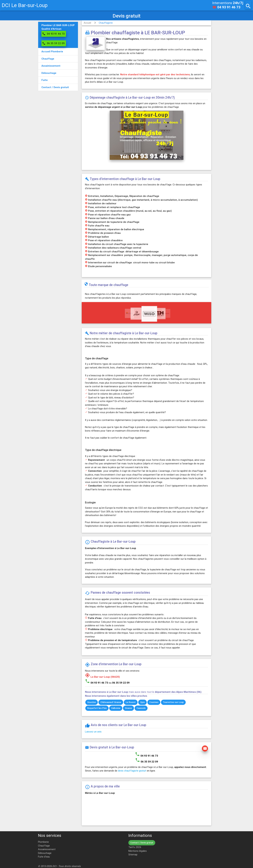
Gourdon (92, 702)
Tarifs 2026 (135, 847)
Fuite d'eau (44, 857)
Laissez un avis (93, 732)
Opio (142, 702)
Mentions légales (138, 851)
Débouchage (45, 853)
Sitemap (133, 854)
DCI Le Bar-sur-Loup (25, 5)
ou (119, 683)
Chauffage (44, 846)
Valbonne (116, 708)
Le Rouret (131, 702)
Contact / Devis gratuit (142, 843)
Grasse (128, 708)
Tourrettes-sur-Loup (173, 702)
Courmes (154, 702)
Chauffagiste (106, 23)
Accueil (87, 23)
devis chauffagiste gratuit (132, 771)
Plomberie (43, 842)
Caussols (141, 708)
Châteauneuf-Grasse (111, 702)
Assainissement (47, 849)
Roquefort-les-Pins (97, 708)
